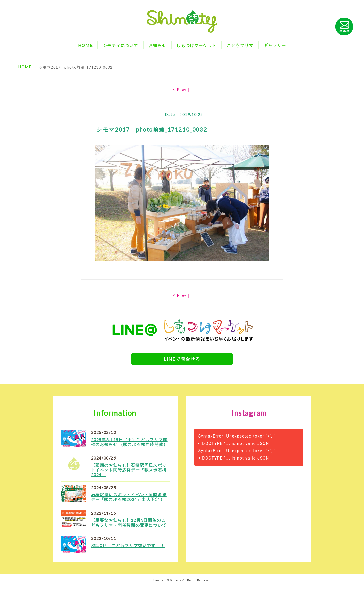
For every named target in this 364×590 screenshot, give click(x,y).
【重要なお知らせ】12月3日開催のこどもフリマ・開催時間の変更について (129, 526)
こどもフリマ (240, 45)
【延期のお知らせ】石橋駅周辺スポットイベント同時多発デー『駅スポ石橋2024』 (129, 474)
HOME (85, 45)
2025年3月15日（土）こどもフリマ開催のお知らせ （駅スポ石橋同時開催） (129, 446)
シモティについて (121, 45)
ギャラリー (275, 45)
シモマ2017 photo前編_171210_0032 (75, 67)
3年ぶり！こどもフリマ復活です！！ (128, 549)
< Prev (180, 89)
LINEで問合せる (182, 360)
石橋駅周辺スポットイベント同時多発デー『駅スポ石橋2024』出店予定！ (129, 501)
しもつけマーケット (196, 45)
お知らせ (157, 45)
